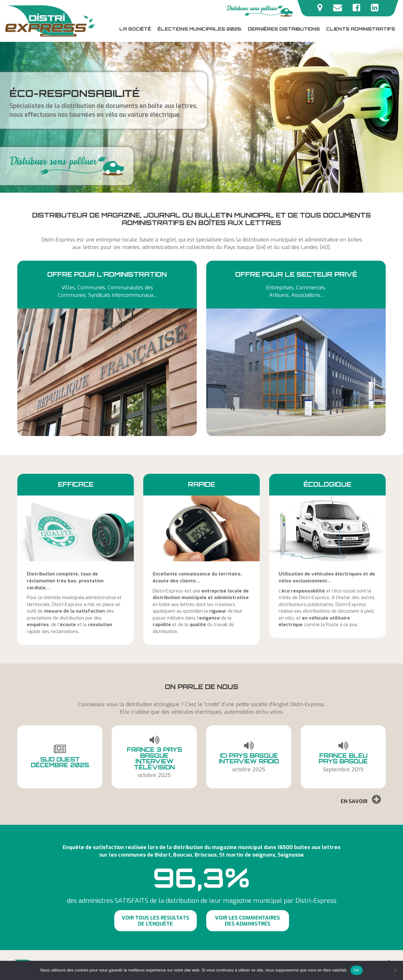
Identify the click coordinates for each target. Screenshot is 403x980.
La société (135, 29)
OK (357, 970)
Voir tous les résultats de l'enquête (155, 921)
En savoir (361, 799)
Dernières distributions (284, 29)
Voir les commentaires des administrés (247, 921)
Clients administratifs (361, 29)
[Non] (395, 970)
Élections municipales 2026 (199, 29)
